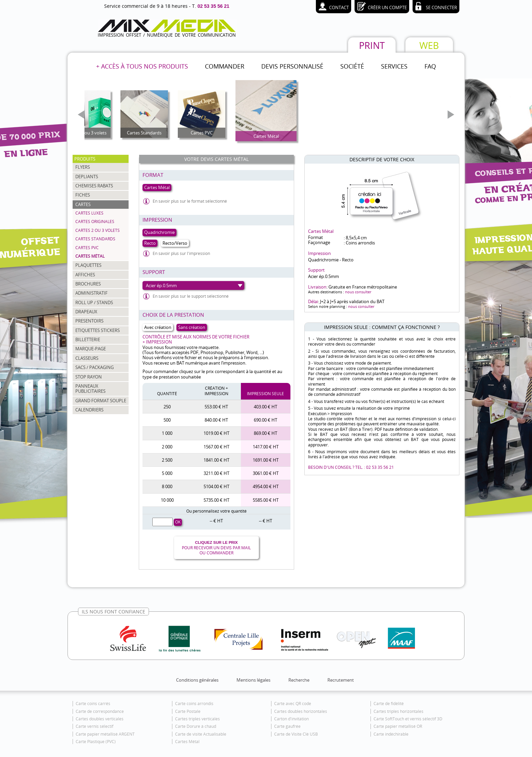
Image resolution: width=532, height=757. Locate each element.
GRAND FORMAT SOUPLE (101, 401)
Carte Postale (188, 711)
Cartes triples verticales (197, 719)
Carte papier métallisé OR (398, 726)
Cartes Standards (95, 239)
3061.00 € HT (266, 473)
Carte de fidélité (389, 704)
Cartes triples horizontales (398, 711)
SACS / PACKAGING (94, 367)
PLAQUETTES (88, 265)
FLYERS (83, 167)
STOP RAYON (89, 377)
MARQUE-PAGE (91, 349)
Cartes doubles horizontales (301, 711)
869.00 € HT (265, 433)
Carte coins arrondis (194, 704)
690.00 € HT (265, 420)
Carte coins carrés (93, 704)
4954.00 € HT (266, 486)
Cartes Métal (90, 256)
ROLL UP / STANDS (94, 302)
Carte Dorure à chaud (196, 726)
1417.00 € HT (266, 447)
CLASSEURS (87, 358)
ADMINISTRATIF (91, 293)
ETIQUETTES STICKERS (98, 330)
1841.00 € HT (216, 460)
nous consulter (358, 292)
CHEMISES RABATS (94, 186)
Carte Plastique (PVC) (96, 742)
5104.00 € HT (216, 486)
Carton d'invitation (291, 719)
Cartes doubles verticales (100, 719)
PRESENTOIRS (89, 321)
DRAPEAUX (86, 312)
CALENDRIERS (89, 410)
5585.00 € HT (266, 500)
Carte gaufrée (287, 726)
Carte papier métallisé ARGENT (105, 734)
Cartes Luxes (89, 213)
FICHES (83, 195)
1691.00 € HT (266, 460)
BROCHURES (88, 284)
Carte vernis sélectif (94, 726)
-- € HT (216, 521)
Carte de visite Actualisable (201, 734)
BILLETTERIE (88, 339)
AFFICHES (85, 275)
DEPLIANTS (87, 177)
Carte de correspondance (100, 711)
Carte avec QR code (293, 704)
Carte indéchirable (391, 734)
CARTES (83, 204)
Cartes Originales (95, 221)
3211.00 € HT (216, 473)
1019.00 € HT (216, 433)
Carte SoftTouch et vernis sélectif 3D (408, 719)
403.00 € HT (265, 407)
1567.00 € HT (216, 447)
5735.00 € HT (216, 500)
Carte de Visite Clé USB (296, 734)
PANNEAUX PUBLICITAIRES (90, 389)
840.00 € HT (216, 420)
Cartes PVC (87, 248)
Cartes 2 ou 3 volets (98, 230)
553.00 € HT (216, 407)
